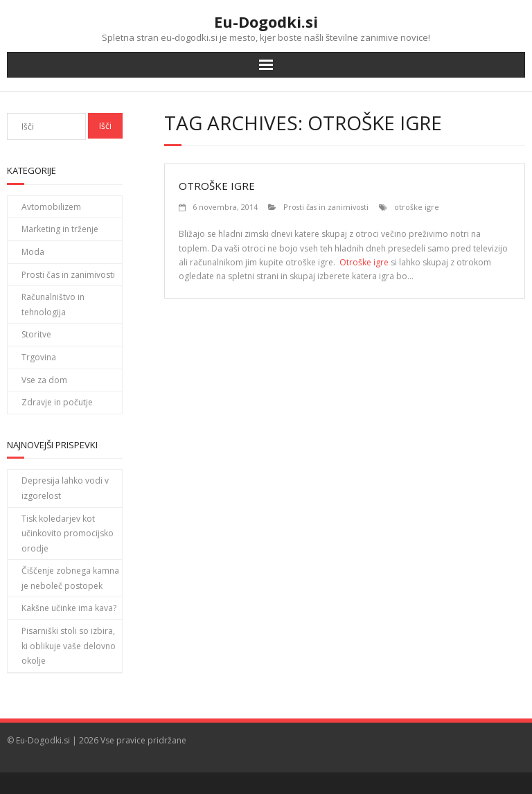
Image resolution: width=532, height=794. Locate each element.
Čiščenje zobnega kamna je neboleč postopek (70, 578)
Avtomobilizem (51, 207)
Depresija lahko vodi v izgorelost (65, 488)
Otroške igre (217, 186)
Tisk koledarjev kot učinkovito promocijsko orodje (68, 533)
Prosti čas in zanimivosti (326, 207)
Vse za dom (44, 380)
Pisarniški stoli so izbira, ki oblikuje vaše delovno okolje (69, 646)
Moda (33, 252)
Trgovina (39, 357)
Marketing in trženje (60, 229)
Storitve (36, 334)
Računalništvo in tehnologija (53, 305)
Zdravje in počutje (57, 402)
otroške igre (417, 207)
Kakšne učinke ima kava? (69, 608)
